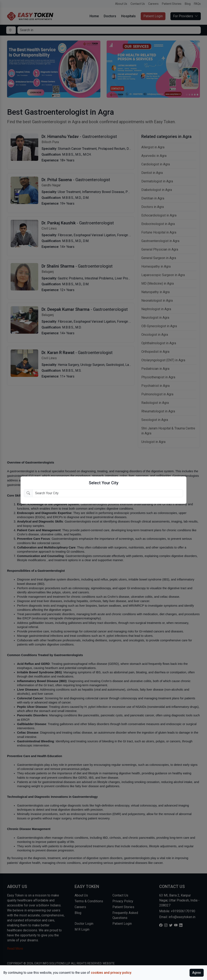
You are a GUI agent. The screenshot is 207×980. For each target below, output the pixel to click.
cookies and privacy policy (111, 973)
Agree (197, 973)
